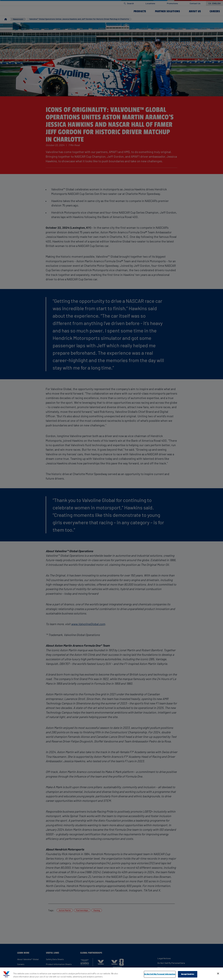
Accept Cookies (188, 974)
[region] (111, 974)
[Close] (218, 974)
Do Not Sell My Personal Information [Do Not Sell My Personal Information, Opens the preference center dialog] (160, 974)
